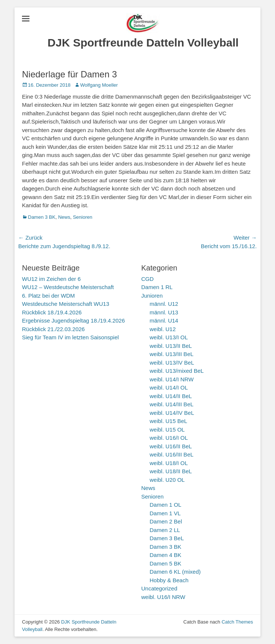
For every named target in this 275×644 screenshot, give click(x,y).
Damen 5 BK (166, 563)
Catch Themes (237, 622)
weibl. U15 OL (167, 430)
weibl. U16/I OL (169, 438)
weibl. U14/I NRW (172, 379)
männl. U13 (164, 312)
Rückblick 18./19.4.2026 (52, 312)
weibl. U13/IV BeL (172, 363)
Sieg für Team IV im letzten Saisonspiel (70, 337)
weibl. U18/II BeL (171, 471)
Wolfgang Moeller (99, 85)
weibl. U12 (163, 329)
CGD (147, 279)
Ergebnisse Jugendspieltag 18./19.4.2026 (73, 321)
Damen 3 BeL (167, 538)
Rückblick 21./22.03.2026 (53, 329)
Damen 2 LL (165, 530)
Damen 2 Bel (166, 521)
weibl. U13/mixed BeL (177, 371)
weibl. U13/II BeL (171, 346)
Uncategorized (159, 588)
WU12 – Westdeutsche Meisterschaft (68, 287)
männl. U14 (164, 321)
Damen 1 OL (166, 505)
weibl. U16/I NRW (163, 597)
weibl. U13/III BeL (172, 354)
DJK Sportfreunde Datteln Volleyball (143, 43)
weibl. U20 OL (167, 480)
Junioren (152, 296)
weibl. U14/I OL (169, 387)
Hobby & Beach (169, 580)
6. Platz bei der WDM (48, 296)
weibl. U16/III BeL (172, 454)
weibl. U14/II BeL (171, 396)
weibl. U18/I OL (169, 463)
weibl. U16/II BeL (171, 446)
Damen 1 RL (157, 287)
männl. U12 (164, 304)
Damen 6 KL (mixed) (175, 572)
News (64, 217)
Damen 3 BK (42, 217)
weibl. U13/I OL (169, 337)
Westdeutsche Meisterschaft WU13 (66, 304)
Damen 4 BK (166, 555)
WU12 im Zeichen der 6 (51, 279)
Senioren (83, 217)
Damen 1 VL (165, 513)
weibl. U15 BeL (169, 421)
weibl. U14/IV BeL (172, 413)
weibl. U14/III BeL (172, 404)
